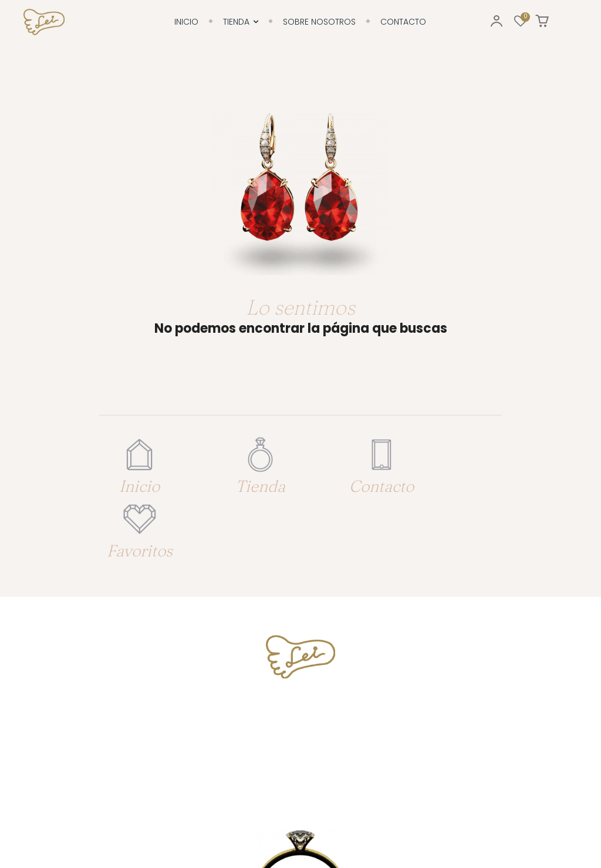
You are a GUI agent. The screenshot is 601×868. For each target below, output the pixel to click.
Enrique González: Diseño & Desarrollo (492, 827)
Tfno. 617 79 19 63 (301, 642)
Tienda (245, 482)
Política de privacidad (329, 827)
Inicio (134, 482)
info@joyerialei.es (300, 685)
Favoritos (467, 482)
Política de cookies (205, 827)
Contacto (356, 482)
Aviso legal (264, 827)
